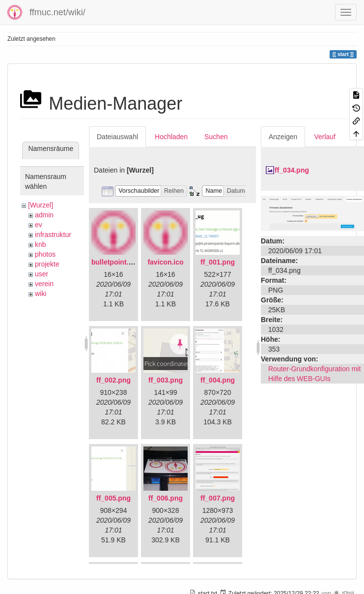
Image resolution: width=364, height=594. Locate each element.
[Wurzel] (41, 205)
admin (44, 215)
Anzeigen (283, 137)
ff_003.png (166, 380)
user (42, 274)
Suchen (216, 137)
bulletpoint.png (116, 262)
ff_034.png (292, 170)
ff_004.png (218, 380)
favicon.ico (165, 262)
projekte (47, 264)
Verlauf (325, 137)
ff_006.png (166, 498)
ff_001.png (218, 262)
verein (44, 284)
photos (45, 254)
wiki (41, 294)
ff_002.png (113, 380)
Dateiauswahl (117, 137)
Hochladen (171, 137)
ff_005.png (113, 498)
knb (41, 244)
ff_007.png (218, 498)
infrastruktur (53, 235)
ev (39, 225)
